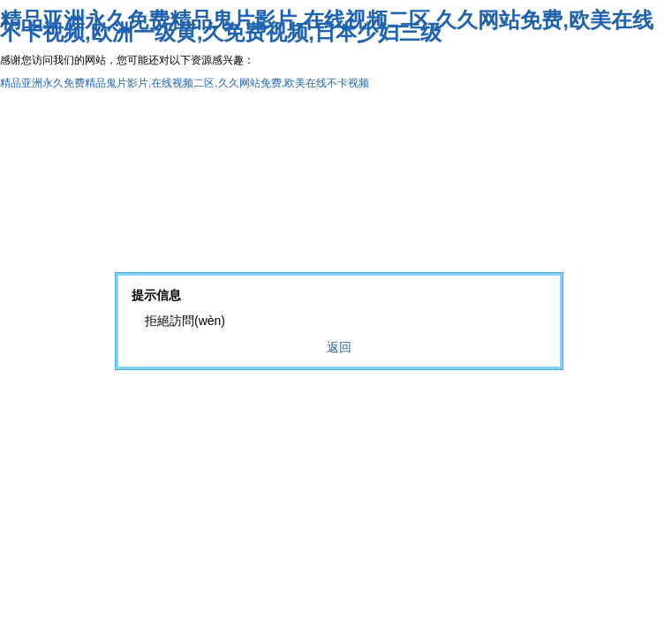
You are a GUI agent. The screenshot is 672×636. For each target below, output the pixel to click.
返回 (339, 347)
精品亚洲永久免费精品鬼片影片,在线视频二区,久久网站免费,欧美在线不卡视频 (185, 83)
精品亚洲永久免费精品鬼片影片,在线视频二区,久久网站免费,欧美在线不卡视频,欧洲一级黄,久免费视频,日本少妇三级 (327, 26)
